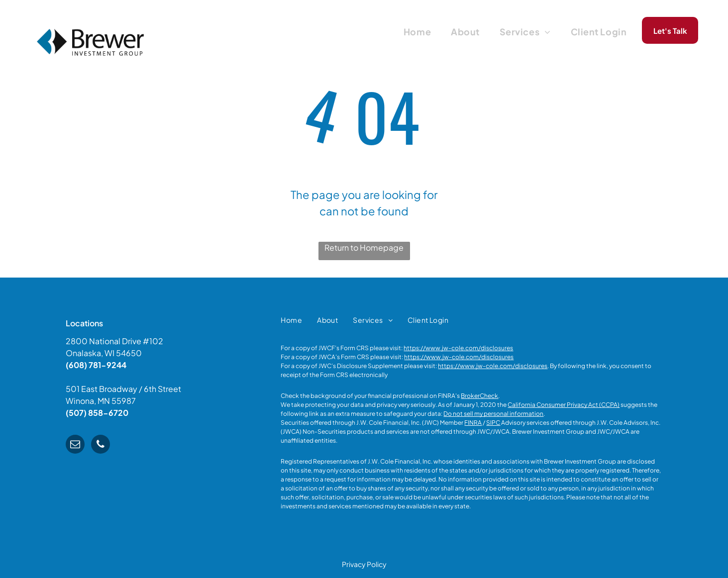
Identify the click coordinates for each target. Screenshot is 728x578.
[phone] (101, 445)
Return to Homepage (364, 247)
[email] (75, 445)
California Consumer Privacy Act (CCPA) (564, 405)
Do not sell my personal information (493, 414)
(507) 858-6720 (97, 413)
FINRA (473, 423)
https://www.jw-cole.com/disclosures (458, 348)
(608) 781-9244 (96, 365)
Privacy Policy (364, 564)
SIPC (493, 423)
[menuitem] (417, 31)
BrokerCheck (479, 396)
